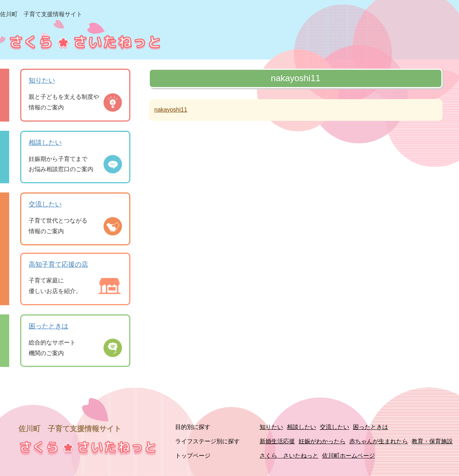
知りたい (42, 80)
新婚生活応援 (277, 441)
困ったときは (48, 326)
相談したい (45, 143)
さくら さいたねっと (289, 456)
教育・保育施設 (432, 441)
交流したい (45, 204)
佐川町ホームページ (348, 456)
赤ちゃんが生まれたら (379, 441)
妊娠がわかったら (322, 441)
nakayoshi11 (171, 110)
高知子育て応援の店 (58, 264)
